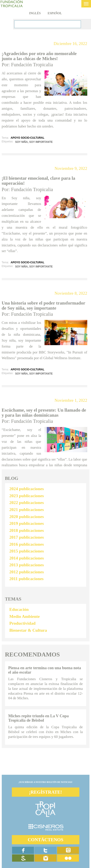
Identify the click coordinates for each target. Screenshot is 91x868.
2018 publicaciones (27, 530)
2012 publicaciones (27, 572)
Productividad (22, 623)
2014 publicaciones (27, 558)
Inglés (35, 13)
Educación (19, 609)
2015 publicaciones (27, 551)
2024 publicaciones (27, 489)
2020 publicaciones (27, 517)
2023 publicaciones (27, 496)
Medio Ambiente (25, 616)
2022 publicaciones (27, 503)
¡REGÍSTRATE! (45, 792)
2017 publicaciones (27, 537)
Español (55, 13)
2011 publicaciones (27, 579)
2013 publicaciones (27, 565)
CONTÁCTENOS (45, 840)
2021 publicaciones (27, 510)
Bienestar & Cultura (28, 630)
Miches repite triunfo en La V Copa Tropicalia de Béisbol (39, 718)
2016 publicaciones (27, 544)
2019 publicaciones (27, 523)
